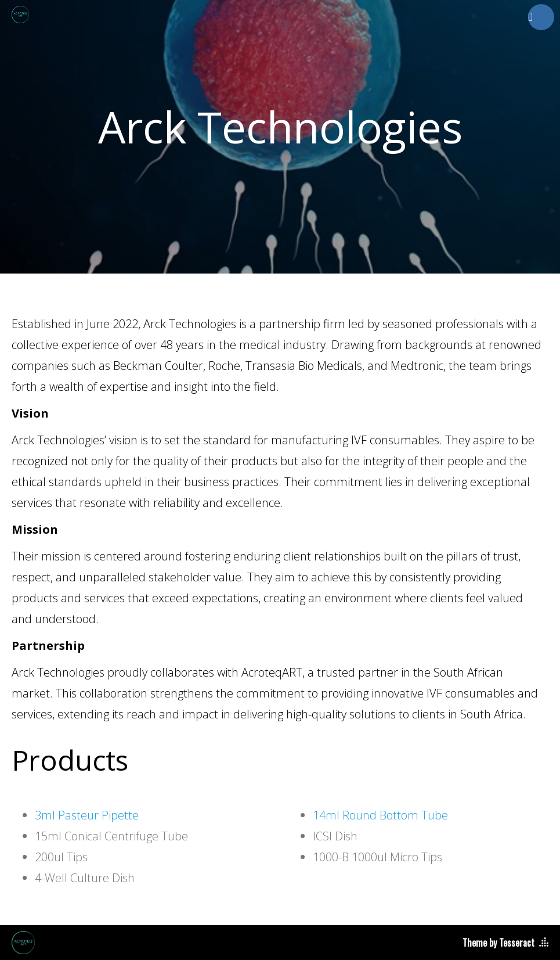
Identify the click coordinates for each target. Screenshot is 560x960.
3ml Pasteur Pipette (87, 815)
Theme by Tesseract (498, 943)
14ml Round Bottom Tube (380, 815)
